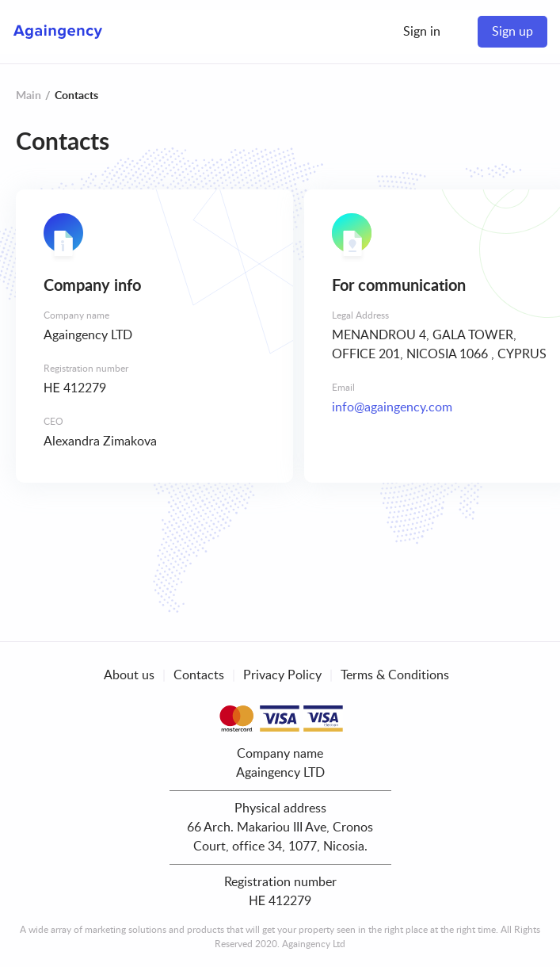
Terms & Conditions (395, 675)
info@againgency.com (392, 407)
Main (29, 96)
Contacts (199, 675)
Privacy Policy (282, 675)
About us (129, 675)
